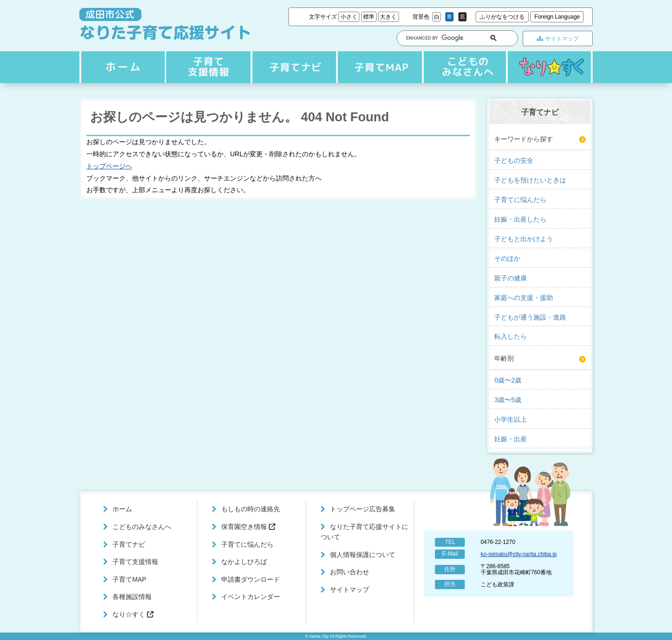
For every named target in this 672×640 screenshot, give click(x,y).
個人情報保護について (363, 555)
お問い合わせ (350, 572)
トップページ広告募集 (363, 509)
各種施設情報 (132, 597)
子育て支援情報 (293, 67)
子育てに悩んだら (247, 544)
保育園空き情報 (248, 527)
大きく (388, 17)
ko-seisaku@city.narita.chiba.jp (519, 554)
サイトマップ (557, 39)
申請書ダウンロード (251, 579)
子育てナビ (207, 67)
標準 (369, 17)
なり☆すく (549, 67)
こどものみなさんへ (463, 67)
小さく (349, 17)
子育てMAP (378, 67)
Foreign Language (557, 17)
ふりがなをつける (502, 17)
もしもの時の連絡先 (251, 509)
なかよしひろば (244, 562)
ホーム (122, 67)
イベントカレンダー (251, 597)
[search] (438, 38)
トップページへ (109, 166)
